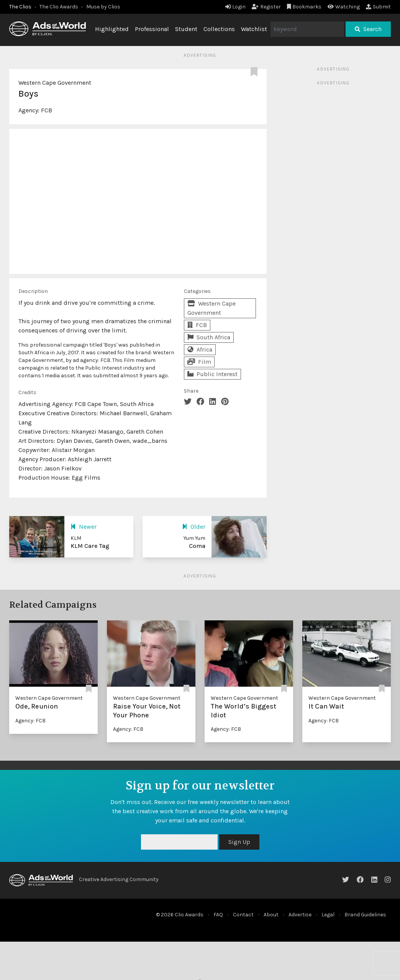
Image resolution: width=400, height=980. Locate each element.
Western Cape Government (55, 83)
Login (235, 7)
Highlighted (112, 29)
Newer (84, 527)
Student (186, 29)
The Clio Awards (59, 7)
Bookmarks (304, 7)
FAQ (218, 915)
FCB (47, 110)
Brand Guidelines (365, 915)
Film (199, 362)
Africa (200, 349)
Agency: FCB (30, 721)
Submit (378, 7)
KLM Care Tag (90, 546)
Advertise (300, 915)
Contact (243, 915)
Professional (152, 29)
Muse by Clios (103, 7)
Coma (197, 546)
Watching (344, 7)
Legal (328, 915)
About (271, 915)
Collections (219, 29)
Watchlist (254, 29)
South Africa (209, 337)
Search (368, 29)
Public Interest (212, 374)
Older (194, 527)
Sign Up (239, 842)
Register (266, 7)
